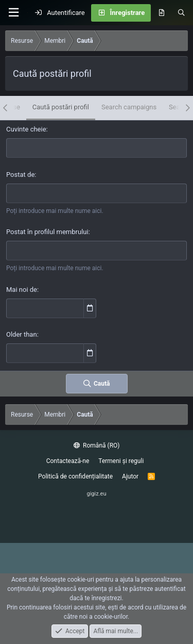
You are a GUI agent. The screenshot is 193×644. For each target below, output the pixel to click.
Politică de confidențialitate (75, 476)
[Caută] (181, 13)
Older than (22, 334)
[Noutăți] (161, 13)
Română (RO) (97, 445)
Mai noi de (22, 290)
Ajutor (130, 476)
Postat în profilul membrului (47, 232)
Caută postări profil (61, 107)
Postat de (20, 175)
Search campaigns (129, 107)
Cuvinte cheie (26, 129)
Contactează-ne (68, 461)
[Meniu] (13, 13)
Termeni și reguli (121, 461)
